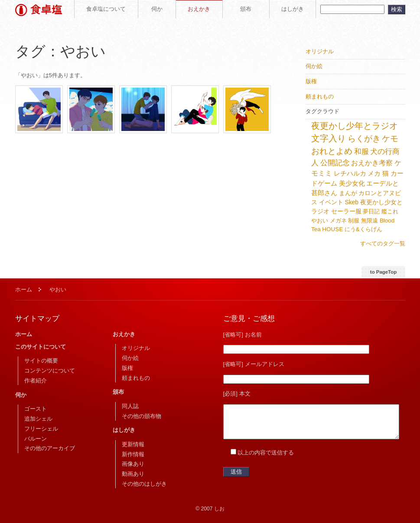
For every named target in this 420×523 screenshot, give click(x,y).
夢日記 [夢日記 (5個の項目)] (371, 211)
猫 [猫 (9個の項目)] (386, 173)
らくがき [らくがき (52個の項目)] (364, 139)
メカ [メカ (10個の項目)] (374, 173)
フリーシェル (41, 429)
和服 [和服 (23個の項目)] (361, 152)
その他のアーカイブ (50, 448)
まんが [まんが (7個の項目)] (348, 193)
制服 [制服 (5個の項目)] (354, 221)
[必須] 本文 (237, 394)
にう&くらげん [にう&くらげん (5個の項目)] (363, 229)
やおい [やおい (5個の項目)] (320, 221)
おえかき (199, 9)
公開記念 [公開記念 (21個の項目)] (335, 163)
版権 (127, 368)
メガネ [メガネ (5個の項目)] (338, 221)
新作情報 (133, 454)
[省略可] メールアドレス (254, 364)
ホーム (24, 289)
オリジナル (136, 348)
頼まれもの (136, 378)
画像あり (133, 464)
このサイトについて (41, 347)
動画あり (133, 474)
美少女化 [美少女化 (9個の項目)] (352, 183)
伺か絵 (130, 358)
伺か (157, 9)
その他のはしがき (144, 484)
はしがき (293, 9)
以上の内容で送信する (266, 459)
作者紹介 (36, 381)
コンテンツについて (50, 371)
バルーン (36, 439)
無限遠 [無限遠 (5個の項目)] (370, 221)
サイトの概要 (41, 361)
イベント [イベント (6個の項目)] (331, 202)
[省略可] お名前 (243, 335)
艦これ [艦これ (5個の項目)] (390, 211)
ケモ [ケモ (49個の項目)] (390, 139)
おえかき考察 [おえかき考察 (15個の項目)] (372, 163)
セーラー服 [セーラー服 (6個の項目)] (346, 211)
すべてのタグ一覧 (383, 244)
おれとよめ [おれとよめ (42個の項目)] (332, 151)
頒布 (246, 9)
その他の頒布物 (142, 416)
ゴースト (36, 409)
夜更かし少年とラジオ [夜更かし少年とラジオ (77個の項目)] (355, 126)
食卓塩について (106, 9)
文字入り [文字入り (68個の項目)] (329, 138)
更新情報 (133, 444)
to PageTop (383, 272)
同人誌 (130, 406)
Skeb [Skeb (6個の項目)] (352, 202)
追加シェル (38, 419)
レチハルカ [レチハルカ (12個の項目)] (350, 173)
